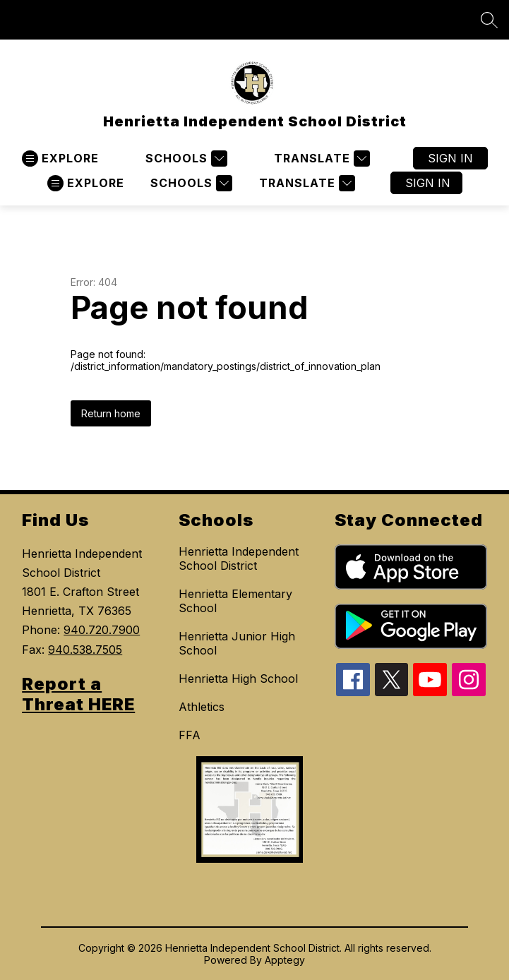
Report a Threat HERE (78, 694)
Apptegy (285, 960)
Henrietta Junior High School (237, 643)
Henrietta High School (238, 679)
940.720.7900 (102, 630)
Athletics (202, 707)
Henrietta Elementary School (235, 601)
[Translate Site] (320, 159)
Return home (111, 413)
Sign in (450, 158)
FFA (190, 735)
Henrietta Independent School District (239, 558)
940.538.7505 (85, 650)
